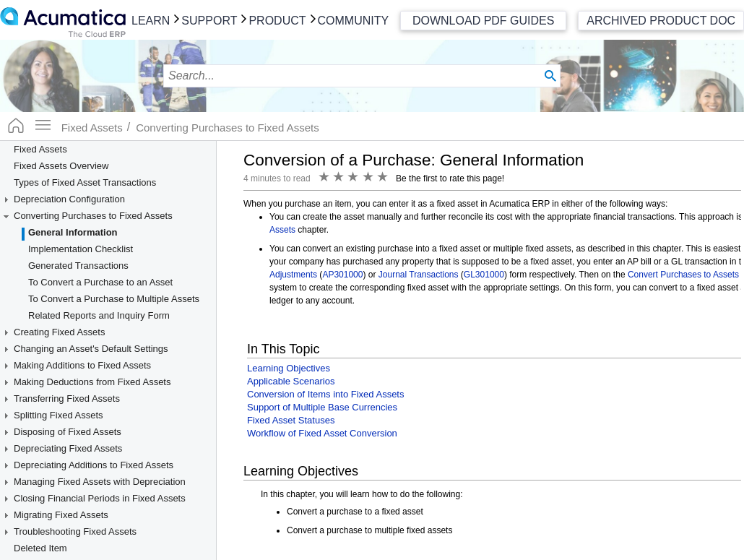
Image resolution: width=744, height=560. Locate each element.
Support (209, 21)
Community (354, 21)
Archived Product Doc (661, 21)
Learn (151, 21)
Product (277, 21)
